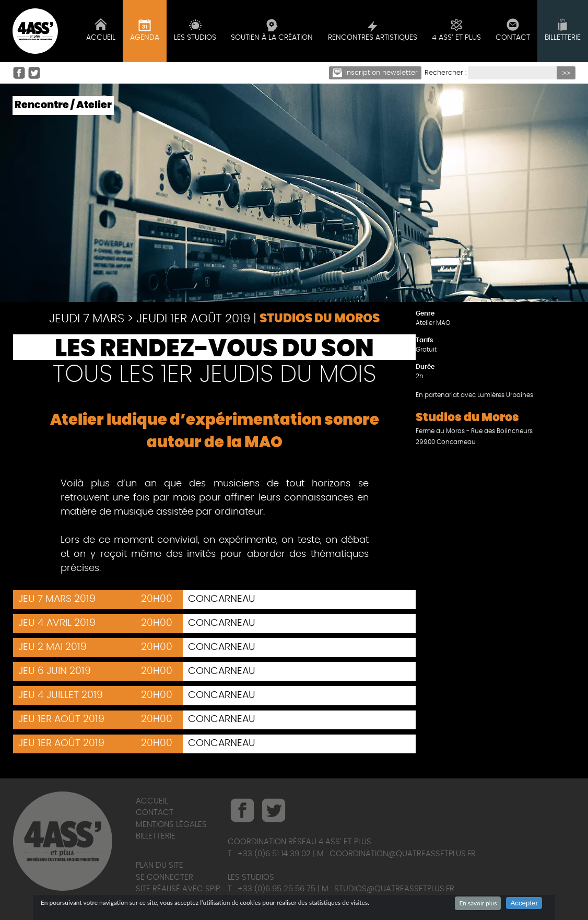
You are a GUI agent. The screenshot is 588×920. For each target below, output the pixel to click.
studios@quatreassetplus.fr (394, 889)
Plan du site (160, 865)
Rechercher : (445, 73)
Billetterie (156, 836)
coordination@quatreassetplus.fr (403, 854)
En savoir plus (478, 903)
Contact (155, 813)
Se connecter (164, 877)
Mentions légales (171, 825)
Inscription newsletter (375, 73)
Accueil (152, 801)
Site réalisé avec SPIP (178, 889)
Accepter (524, 903)
